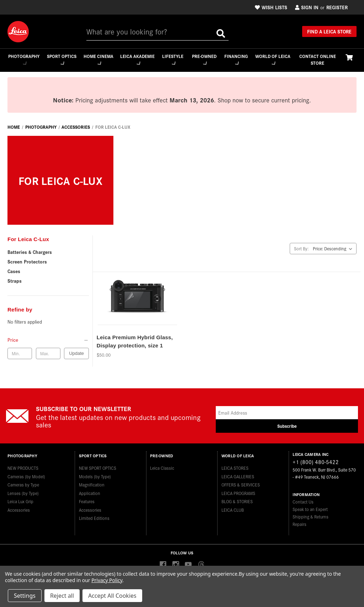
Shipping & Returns (311, 517)
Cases (14, 271)
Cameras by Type (23, 483)
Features (87, 499)
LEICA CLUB (233, 508)
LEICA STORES (235, 466)
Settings (25, 596)
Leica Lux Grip (20, 499)
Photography (23, 59)
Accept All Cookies (112, 596)
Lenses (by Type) (23, 491)
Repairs (299, 525)
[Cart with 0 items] (349, 57)
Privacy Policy (107, 580)
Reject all (62, 596)
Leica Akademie (137, 60)
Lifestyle (172, 59)
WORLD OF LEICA (273, 60)
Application (90, 491)
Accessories (19, 508)
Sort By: (301, 249)
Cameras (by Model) (26, 474)
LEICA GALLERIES (238, 474)
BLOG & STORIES (237, 499)
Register (337, 7)
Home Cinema (98, 60)
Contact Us (303, 502)
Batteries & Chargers (30, 252)
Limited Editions (94, 516)
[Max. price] (48, 354)
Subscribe (287, 427)
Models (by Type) (95, 474)
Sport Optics (61, 60)
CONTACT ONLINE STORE (318, 60)
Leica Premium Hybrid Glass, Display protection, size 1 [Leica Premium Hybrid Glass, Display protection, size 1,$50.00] (135, 342)
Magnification (92, 483)
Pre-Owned (204, 59)
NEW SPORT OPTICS (98, 466)
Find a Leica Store (329, 31)
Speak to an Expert (310, 510)
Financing (236, 59)
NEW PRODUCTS (23, 466)
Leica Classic (162, 466)
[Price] (48, 340)
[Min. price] (20, 354)
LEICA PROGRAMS (238, 491)
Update (76, 354)
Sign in (307, 7)
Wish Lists (271, 7)
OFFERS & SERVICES (241, 483)
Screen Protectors (27, 262)
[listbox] (334, 249)
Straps (15, 281)
